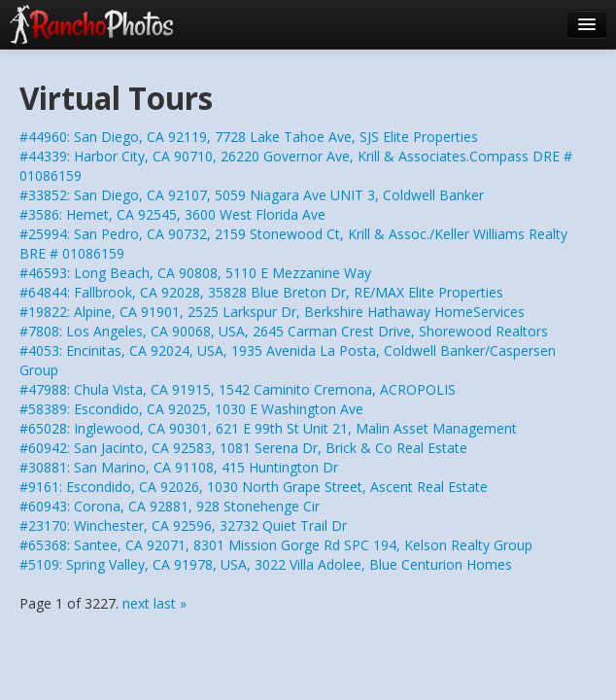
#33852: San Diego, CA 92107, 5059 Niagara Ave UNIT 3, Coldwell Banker (252, 195)
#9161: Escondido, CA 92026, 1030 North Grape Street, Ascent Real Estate (254, 487)
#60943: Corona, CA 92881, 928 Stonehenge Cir (170, 506)
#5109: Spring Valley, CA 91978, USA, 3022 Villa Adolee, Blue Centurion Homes (266, 564)
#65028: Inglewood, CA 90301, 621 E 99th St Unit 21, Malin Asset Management (268, 428)
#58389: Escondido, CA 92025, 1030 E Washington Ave (191, 409)
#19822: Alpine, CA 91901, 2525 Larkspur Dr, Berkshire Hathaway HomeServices (272, 312)
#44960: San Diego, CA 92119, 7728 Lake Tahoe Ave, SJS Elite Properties (249, 137)
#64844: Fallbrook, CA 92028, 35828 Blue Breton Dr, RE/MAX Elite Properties (261, 292)
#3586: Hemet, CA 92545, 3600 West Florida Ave (172, 214)
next (136, 603)
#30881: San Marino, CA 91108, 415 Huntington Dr (179, 467)
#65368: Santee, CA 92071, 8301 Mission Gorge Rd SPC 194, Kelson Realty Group (276, 545)
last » (170, 603)
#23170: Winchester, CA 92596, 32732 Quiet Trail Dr (183, 525)
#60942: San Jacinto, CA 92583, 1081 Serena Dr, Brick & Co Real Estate (243, 448)
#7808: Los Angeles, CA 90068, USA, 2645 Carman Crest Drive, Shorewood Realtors (284, 331)
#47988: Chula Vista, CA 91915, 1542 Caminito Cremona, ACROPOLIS (238, 389)
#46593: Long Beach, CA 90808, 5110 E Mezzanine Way (195, 273)
